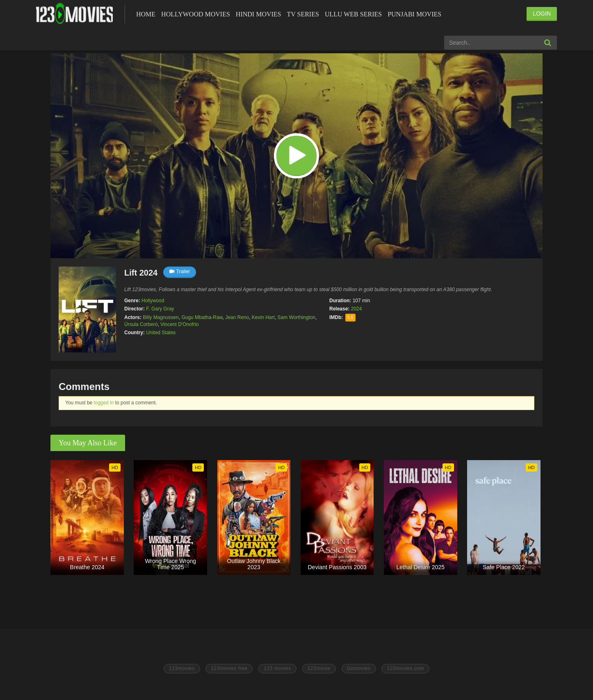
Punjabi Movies (414, 14)
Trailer (180, 271)
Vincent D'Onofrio (179, 324)
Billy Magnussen (161, 317)
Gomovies (359, 668)
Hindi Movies (259, 14)
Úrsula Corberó (141, 324)
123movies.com (405, 668)
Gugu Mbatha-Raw (202, 317)
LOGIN (542, 14)
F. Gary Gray (160, 309)
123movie (319, 668)
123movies (182, 668)
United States (161, 333)
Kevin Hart (263, 317)
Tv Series (303, 14)
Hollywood (153, 301)
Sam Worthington (297, 317)
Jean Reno (237, 317)
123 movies (277, 668)
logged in (104, 403)
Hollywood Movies (196, 14)
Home (146, 14)
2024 (357, 309)
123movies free (229, 668)
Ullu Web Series (353, 14)
